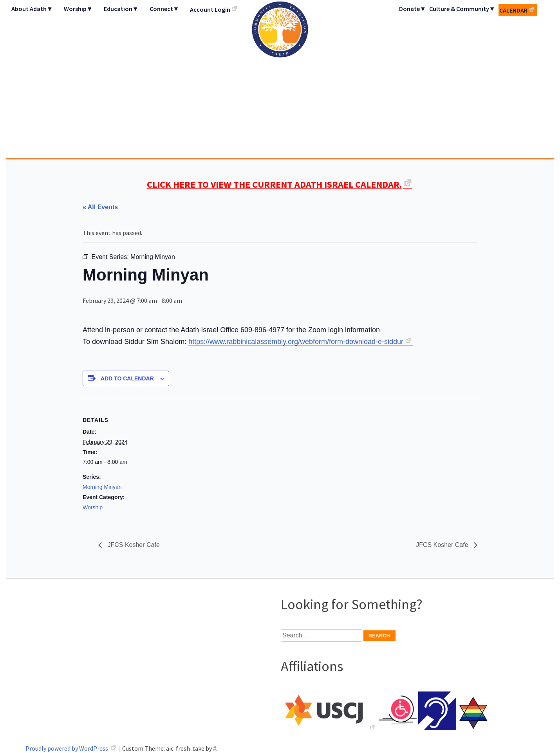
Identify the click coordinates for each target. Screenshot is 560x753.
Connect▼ (164, 9)
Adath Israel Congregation (280, 79)
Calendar (513, 10)
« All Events (100, 207)
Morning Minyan (102, 487)
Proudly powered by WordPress (67, 748)
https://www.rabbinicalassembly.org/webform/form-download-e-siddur (296, 342)
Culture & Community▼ (462, 9)
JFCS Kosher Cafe (133, 545)
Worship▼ (78, 9)
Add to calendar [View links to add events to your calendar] (127, 378)
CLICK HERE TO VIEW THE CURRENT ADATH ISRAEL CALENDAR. (274, 184)
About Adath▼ (32, 9)
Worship (93, 507)
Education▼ (121, 9)
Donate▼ (413, 9)
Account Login (210, 9)
